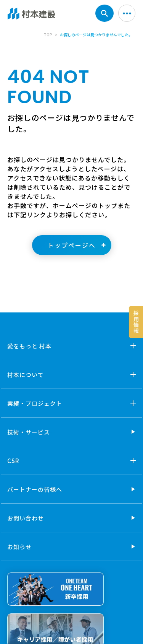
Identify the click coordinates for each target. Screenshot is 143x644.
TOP (48, 35)
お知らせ (19, 547)
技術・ (29, 432)
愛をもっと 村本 (29, 346)
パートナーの (35, 489)
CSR (13, 461)
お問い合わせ (26, 518)
